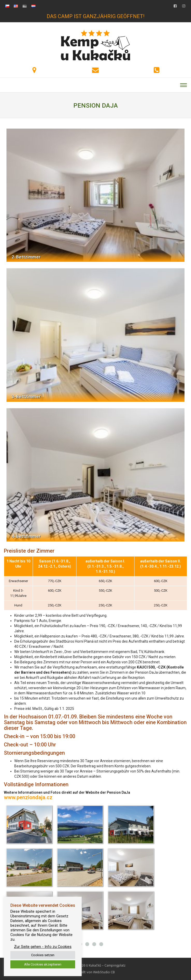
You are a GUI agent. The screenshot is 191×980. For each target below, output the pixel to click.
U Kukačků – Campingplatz (106, 966)
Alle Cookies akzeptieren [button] (43, 964)
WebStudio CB (104, 972)
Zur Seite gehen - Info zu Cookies (43, 947)
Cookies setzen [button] (43, 955)
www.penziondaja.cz (28, 797)
